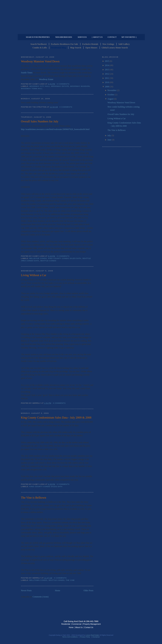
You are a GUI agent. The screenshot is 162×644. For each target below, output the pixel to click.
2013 (107, 70)
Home (58, 591)
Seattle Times (27, 73)
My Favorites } (129, 37)
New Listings (108, 44)
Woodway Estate (46, 79)
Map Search (76, 48)
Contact (112, 37)
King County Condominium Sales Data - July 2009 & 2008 (56, 418)
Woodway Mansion (80, 86)
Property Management (123, 31)
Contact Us (89, 627)
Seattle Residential (81, 17)
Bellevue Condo (38, 258)
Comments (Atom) (41, 597)
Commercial (80, 31)
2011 (107, 78)
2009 (107, 87)
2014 (107, 65)
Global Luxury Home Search (115, 48)
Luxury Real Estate (126, 624)
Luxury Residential (39, 31)
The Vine (70, 580)
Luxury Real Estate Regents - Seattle (36, 624)
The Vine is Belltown (34, 498)
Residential (66, 624)
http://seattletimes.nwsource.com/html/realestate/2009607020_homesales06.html (55, 129)
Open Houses (91, 48)
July (109, 135)
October (111, 95)
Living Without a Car (34, 275)
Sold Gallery (124, 44)
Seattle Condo (48, 261)
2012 (107, 74)
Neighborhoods (64, 37)
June (109, 140)
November (112, 90)
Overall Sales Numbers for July (40, 121)
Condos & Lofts (40, 48)
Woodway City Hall (40, 86)
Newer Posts (26, 591)
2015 (107, 61)
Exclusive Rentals (90, 44)
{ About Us (97, 37)
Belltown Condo (38, 580)
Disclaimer (96, 637)
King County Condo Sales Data (65, 258)
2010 (107, 82)
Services (82, 37)
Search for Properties (38, 37)
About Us (79, 627)
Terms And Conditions (70, 637)
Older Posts (89, 591)
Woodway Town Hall (32, 89)
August (111, 99)
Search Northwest (39, 44)
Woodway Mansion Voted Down (40, 61)
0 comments (63, 84)
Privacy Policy (85, 637)
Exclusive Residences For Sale (64, 44)
